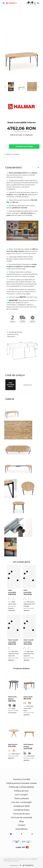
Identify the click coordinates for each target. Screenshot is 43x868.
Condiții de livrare (22, 810)
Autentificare (22, 829)
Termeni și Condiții (22, 779)
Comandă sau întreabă (24, 146)
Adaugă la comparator (12, 154)
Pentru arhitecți (22, 798)
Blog (21, 821)
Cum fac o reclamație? (22, 802)
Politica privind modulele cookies (22, 783)
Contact (22, 825)
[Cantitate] (6, 147)
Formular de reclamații (21, 818)
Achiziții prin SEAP (22, 806)
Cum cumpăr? (21, 795)
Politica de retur (22, 791)
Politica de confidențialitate (22, 787)
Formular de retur (22, 814)
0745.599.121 (29, 865)
